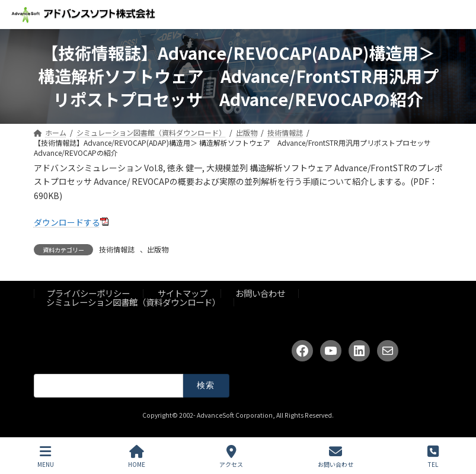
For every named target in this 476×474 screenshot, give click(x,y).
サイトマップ (183, 293)
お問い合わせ (260, 293)
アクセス (231, 457)
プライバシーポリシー (88, 293)
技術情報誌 (117, 249)
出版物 (158, 249)
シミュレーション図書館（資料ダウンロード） (133, 301)
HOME (137, 457)
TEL (433, 457)
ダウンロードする (67, 222)
